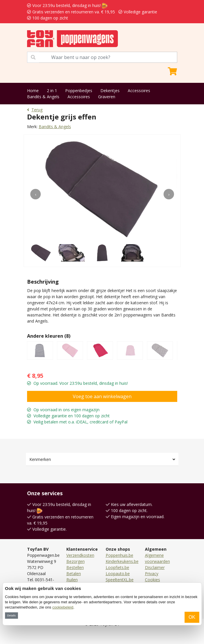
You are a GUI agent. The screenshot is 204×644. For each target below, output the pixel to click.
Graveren (107, 97)
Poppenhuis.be (119, 555)
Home (33, 91)
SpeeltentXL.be (120, 580)
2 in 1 (52, 91)
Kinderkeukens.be (122, 561)
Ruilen (72, 580)
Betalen (74, 574)
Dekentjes (110, 91)
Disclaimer (155, 567)
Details (11, 615)
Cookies (152, 580)
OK (192, 617)
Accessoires (139, 91)
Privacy (152, 574)
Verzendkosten (80, 555)
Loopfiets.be (117, 567)
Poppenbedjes (79, 91)
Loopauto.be (118, 574)
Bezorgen (76, 561)
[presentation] (36, 194)
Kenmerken (40, 459)
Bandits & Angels (43, 97)
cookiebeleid (63, 607)
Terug (35, 110)
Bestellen (75, 567)
